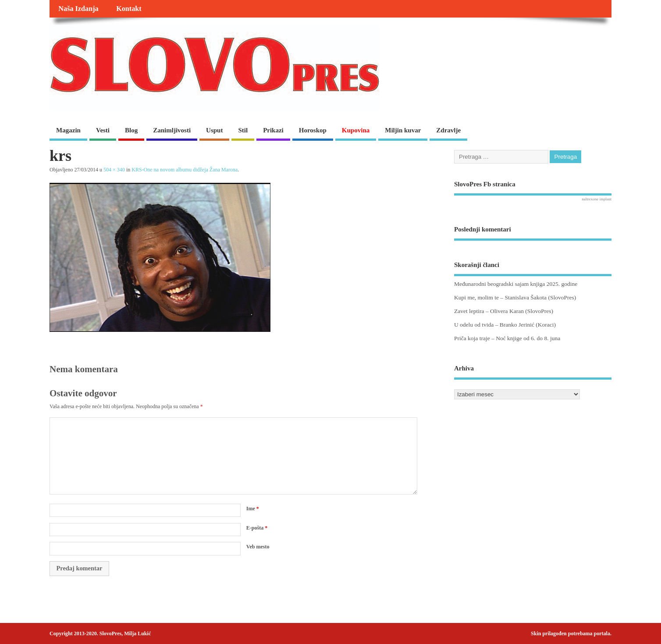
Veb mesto (258, 547)
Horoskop (313, 130)
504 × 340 (114, 170)
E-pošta (257, 528)
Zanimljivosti (172, 130)
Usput (214, 130)
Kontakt (129, 9)
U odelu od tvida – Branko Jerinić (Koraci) (505, 325)
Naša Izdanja (78, 9)
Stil (243, 130)
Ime (253, 509)
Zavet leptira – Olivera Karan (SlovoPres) (504, 311)
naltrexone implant (597, 199)
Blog (131, 130)
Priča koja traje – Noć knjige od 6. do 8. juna (507, 338)
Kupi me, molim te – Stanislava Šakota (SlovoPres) (515, 297)
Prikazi (273, 130)
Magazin (68, 130)
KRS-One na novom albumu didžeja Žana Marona (185, 170)
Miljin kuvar (403, 130)
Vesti (103, 130)
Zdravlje (448, 130)
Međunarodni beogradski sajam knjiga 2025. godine (516, 284)
